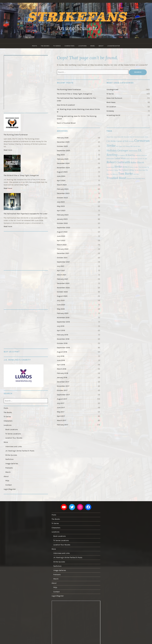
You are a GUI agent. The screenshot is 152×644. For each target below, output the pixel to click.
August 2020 (62, 296)
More (93, 46)
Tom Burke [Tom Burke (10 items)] (126, 174)
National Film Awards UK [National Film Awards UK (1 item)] (137, 159)
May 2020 (61, 309)
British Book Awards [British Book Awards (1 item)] (139, 137)
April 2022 (61, 240)
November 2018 (63, 339)
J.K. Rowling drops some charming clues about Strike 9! (78, 111)
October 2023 (62, 198)
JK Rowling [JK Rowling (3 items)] (130, 155)
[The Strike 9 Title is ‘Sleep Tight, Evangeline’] (26, 164)
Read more (8, 150)
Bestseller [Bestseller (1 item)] (127, 137)
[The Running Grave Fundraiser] (26, 123)
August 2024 (62, 172)
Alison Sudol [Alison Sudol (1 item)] (117, 137)
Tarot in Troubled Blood (66, 123)
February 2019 (62, 335)
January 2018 (62, 378)
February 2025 (63, 159)
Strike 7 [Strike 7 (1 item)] (136, 167)
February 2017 (62, 425)
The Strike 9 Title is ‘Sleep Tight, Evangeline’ (75, 94)
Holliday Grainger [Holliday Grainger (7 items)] (117, 150)
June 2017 (61, 408)
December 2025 (63, 142)
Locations (82, 46)
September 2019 (63, 322)
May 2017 (61, 412)
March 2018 (62, 369)
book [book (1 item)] (131, 137)
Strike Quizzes (11, 455)
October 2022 (62, 223)
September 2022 (64, 228)
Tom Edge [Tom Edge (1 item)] (136, 174)
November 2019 (63, 318)
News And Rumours (114, 98)
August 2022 (62, 232)
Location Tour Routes (14, 438)
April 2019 (61, 330)
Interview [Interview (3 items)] (133, 151)
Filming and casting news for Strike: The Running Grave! (77, 117)
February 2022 (63, 249)
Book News (111, 102)
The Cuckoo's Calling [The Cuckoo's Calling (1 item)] (112, 170)
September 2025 (64, 151)
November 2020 (63, 288)
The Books (45, 46)
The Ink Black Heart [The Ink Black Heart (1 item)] (140, 170)
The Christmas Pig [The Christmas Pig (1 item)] (144, 167)
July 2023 (61, 202)
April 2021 (61, 271)
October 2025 (62, 146)
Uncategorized (112, 90)
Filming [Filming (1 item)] (128, 146)
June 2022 (61, 236)
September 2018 (63, 348)
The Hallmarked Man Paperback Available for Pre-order (77, 99)
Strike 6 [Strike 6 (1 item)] (132, 167)
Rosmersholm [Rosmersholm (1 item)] (110, 167)
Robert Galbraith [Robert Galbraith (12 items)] (118, 162)
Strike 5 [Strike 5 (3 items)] (126, 167)
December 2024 (63, 163)
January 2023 (62, 219)
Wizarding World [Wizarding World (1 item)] (140, 178)
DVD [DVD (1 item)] (124, 146)
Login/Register (114, 46)
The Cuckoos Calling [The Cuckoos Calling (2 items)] (126, 170)
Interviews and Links (14, 447)
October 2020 (62, 292)
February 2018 (62, 373)
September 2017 (63, 395)
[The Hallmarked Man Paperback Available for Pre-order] (26, 202)
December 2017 (63, 382)
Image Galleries (12, 464)
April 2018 (61, 365)
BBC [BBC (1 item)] (122, 137)
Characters (70, 46)
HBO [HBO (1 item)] (132, 146)
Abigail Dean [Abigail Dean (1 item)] (110, 137)
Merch (8, 472)
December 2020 (63, 283)
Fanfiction (9, 459)
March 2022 (62, 245)
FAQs (7, 481)
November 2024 (63, 168)
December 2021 (63, 253)
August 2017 (62, 399)
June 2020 (61, 305)
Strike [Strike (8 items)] (118, 167)
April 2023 (61, 211)
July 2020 (61, 300)
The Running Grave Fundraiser (69, 90)
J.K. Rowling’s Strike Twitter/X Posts (20, 451)
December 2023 (63, 193)
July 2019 (61, 326)
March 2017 (62, 420)
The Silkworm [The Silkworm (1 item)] (114, 174)
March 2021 (62, 275)
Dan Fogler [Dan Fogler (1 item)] (119, 146)
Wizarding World (113, 115)
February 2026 (63, 138)
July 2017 (61, 403)
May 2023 (61, 206)
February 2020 (63, 313)
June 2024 (61, 176)
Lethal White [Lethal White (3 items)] (120, 158)
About (101, 46)
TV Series (57, 46)
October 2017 (62, 390)
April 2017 (61, 416)
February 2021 (62, 279)
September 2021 (63, 262)
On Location (111, 107)
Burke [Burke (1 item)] (146, 137)
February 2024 (63, 189)
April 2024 (61, 181)
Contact (9, 485)
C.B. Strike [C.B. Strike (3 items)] (111, 141)
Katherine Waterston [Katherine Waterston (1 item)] (141, 155)
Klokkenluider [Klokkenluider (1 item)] (110, 159)
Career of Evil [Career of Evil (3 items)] (122, 141)
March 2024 (62, 185)
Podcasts (9, 468)
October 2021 (62, 258)
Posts (35, 46)
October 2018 (62, 343)
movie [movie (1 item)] (128, 159)
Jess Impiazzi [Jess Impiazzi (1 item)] (121, 155)
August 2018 (62, 352)
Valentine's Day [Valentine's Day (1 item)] (131, 178)
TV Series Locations (13, 434)
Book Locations (12, 429)
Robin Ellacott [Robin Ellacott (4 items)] (137, 162)
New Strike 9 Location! (66, 105)
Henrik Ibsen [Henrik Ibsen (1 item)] (137, 146)
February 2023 (63, 215)
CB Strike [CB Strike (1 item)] (131, 141)
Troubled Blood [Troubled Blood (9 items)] (116, 178)
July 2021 (61, 266)
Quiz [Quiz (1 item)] (146, 159)
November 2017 (63, 386)
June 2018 (61, 360)
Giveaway (110, 111)
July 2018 (61, 356)
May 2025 (61, 155)
